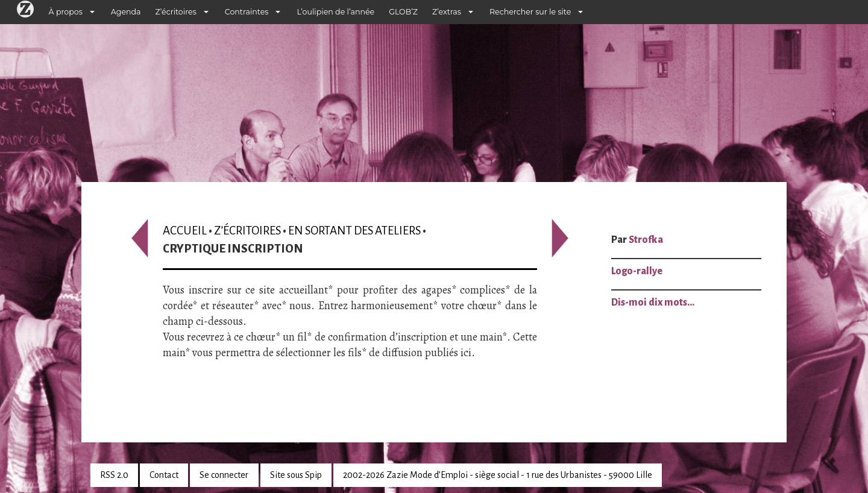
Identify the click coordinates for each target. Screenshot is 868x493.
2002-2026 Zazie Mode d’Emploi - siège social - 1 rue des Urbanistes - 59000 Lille (498, 475)
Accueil (185, 231)
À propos (66, 12)
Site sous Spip (296, 475)
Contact (164, 475)
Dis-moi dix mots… (653, 303)
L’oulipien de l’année (335, 12)
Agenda (126, 12)
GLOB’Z (403, 12)
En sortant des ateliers (354, 231)
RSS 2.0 (114, 475)
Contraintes (247, 12)
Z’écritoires (176, 12)
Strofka (646, 240)
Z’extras (447, 12)
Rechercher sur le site (530, 12)
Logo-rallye (637, 271)
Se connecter (224, 475)
